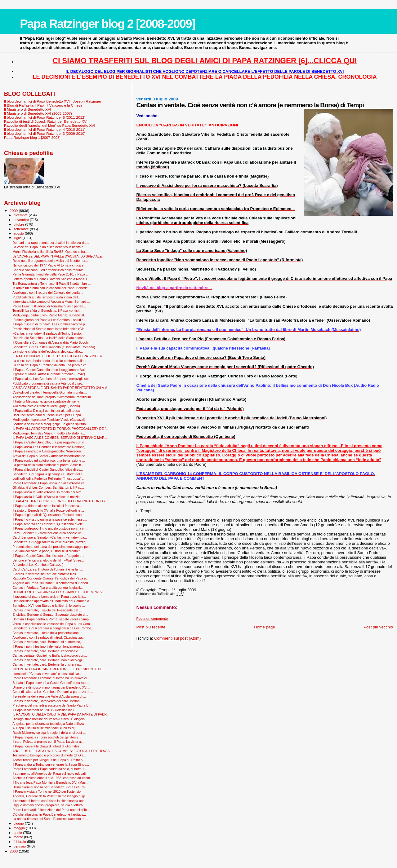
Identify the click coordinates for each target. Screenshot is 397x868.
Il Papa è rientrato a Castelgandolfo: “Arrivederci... (49, 451)
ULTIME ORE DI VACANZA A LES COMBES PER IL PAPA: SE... (60, 592)
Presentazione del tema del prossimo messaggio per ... (52, 547)
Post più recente (151, 627)
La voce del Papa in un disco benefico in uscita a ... (50, 247)
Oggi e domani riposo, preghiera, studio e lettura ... (49, 805)
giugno (19, 823)
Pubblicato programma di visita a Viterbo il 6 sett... (49, 383)
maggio (20, 828)
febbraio (20, 842)
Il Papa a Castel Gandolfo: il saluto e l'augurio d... (48, 556)
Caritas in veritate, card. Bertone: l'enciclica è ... (47, 651)
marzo (19, 837)
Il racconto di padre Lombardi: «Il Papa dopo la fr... (49, 597)
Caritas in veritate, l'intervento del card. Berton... (47, 701)
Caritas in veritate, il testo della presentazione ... (47, 633)
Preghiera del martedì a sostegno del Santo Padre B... (52, 705)
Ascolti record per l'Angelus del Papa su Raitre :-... (49, 760)
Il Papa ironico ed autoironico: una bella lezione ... (49, 460)
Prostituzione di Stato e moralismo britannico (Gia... (50, 329)
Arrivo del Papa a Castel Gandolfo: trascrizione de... (50, 456)
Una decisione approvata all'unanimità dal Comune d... (52, 601)
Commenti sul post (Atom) (177, 638)
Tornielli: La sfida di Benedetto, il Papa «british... (47, 311)
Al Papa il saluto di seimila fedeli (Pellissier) (44, 728)
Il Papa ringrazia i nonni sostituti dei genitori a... (47, 737)
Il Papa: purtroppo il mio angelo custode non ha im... (50, 528)
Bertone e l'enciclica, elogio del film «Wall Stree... (48, 560)
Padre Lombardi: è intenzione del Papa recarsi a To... (51, 810)
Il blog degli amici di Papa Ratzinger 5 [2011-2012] (45, 117)
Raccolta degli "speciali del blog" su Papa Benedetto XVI (50, 125)
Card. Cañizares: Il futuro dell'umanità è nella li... (48, 569)
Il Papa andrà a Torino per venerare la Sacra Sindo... (51, 764)
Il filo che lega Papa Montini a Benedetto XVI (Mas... (50, 782)
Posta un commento (152, 619)
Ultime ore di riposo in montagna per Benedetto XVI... (51, 687)
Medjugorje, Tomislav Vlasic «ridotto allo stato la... (49, 433)
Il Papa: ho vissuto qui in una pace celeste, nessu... (50, 519)
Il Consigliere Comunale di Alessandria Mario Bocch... (51, 342)
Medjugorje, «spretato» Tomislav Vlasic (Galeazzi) (49, 420)
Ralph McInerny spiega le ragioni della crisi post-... (49, 733)
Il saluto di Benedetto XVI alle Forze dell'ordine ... (48, 510)
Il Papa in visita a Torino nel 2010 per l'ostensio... (48, 791)
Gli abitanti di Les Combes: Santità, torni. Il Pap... (48, 487)
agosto (19, 233)
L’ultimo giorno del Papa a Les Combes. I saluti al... (50, 320)
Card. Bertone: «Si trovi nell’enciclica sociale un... (48, 533)
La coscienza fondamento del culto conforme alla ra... (51, 361)
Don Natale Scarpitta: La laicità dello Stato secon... (49, 338)
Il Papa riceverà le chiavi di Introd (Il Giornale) (46, 746)
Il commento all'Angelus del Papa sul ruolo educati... (50, 773)
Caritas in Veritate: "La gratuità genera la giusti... (48, 588)
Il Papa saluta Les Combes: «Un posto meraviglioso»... (52, 379)
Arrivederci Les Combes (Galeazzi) (38, 565)
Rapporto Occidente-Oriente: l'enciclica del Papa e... (50, 578)
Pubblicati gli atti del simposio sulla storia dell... (47, 297)
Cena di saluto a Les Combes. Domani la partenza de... (53, 692)
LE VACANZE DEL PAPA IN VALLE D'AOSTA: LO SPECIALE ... (59, 256)
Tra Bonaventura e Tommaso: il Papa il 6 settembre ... (51, 284)
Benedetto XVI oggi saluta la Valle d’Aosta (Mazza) (49, 542)
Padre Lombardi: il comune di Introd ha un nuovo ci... (51, 678)
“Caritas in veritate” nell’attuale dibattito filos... (45, 574)
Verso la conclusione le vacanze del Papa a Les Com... (52, 624)
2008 (14, 851)
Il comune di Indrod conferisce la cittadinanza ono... (50, 801)
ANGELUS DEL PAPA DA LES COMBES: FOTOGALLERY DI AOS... (62, 751)
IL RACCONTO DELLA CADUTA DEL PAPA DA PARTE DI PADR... (61, 714)
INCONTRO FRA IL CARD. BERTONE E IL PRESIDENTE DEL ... (60, 669)
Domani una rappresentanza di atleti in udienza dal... (51, 243)
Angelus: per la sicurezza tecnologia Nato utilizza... (49, 724)
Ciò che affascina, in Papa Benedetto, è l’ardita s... (49, 814)
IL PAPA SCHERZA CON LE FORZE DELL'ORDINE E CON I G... (60, 501)
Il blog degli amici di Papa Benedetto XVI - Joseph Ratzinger (53, 101)
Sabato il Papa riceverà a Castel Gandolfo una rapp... (51, 683)
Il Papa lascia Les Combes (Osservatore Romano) (49, 447)
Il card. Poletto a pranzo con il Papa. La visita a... (48, 742)
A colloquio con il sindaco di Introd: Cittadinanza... (49, 637)
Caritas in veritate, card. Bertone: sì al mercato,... (48, 642)
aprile (18, 833)
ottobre (20, 224)
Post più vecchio (378, 627)
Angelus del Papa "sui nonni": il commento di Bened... (51, 583)
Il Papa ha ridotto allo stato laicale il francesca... (47, 506)
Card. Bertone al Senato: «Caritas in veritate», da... (50, 537)
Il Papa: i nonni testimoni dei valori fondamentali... (49, 646)
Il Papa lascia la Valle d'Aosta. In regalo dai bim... (48, 492)
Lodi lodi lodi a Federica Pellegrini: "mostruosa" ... (49, 478)
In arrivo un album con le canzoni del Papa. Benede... (51, 288)
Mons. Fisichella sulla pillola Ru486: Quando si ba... (50, 252)
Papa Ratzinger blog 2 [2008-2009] (107, 24)
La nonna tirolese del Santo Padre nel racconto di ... (50, 819)
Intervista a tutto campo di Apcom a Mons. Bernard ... (51, 302)
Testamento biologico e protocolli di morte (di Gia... (49, 755)
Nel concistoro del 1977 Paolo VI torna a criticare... (49, 265)
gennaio (20, 846)
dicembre (21, 215)
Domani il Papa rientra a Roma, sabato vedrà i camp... (52, 619)
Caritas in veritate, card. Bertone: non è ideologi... (48, 660)
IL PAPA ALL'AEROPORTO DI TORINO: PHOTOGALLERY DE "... (60, 429)
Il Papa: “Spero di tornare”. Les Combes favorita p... (50, 324)
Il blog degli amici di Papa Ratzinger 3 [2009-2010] (45, 133)
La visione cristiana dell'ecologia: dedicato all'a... (48, 351)
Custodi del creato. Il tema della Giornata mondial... (50, 392)
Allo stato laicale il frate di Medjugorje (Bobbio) (46, 406)
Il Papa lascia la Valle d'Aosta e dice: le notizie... (47, 497)
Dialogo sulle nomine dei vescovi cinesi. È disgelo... (50, 719)
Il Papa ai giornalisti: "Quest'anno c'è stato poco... (48, 515)
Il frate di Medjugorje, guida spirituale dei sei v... (47, 401)
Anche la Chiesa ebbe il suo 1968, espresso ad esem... (53, 778)
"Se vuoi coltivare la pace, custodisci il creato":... (47, 551)
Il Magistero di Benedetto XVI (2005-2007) (38, 113)
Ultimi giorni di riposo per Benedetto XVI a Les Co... (50, 787)
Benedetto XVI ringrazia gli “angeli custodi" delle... (49, 474)
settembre (22, 229)
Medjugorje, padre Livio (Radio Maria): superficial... (49, 315)
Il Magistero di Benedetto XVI (28, 109)
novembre (22, 220)
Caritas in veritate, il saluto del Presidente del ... (47, 610)
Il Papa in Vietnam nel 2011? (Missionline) (43, 710)
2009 (14, 211)
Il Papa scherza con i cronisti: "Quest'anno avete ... (49, 524)
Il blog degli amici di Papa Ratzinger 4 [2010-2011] (45, 129)
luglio (18, 238)
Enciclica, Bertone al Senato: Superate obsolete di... (50, 615)
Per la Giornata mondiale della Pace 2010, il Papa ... (51, 274)
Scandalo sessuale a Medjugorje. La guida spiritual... (51, 424)
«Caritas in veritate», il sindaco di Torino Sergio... (48, 333)
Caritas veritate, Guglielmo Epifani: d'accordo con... (50, 655)
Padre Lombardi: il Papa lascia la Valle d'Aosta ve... (50, 483)
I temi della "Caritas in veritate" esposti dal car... (47, 674)
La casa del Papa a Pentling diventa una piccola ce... (51, 365)
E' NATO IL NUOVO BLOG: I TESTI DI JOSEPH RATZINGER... (59, 356)
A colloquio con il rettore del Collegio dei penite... (48, 293)
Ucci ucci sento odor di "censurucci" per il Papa (47, 415)
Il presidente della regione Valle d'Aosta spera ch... (49, 696)
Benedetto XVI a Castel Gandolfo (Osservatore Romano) (54, 347)
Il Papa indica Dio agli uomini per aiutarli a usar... (48, 411)
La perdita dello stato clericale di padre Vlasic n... (48, 465)
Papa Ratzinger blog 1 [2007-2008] (32, 137)
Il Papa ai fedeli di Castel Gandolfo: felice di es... (48, 469)
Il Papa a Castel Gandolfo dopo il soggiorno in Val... (50, 370)
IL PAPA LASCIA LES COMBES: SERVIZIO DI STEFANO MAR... (60, 438)
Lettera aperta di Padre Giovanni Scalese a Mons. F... (51, 279)
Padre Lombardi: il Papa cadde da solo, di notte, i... (50, 769)
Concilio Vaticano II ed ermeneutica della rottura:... (49, 270)
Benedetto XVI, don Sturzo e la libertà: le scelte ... (49, 606)
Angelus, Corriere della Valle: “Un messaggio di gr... (50, 796)
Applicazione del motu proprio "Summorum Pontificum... (53, 397)
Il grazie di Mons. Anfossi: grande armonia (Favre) (49, 374)
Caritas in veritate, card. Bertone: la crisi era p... (47, 664)
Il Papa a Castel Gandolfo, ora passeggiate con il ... (50, 442)
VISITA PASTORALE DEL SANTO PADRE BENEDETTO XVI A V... (61, 388)
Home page (264, 627)
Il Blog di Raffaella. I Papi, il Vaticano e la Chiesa (43, 105)
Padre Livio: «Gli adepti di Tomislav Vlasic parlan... (49, 306)
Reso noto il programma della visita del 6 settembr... (50, 261)
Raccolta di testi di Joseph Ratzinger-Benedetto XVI (46, 121)
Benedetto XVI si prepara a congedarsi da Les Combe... (53, 628)
